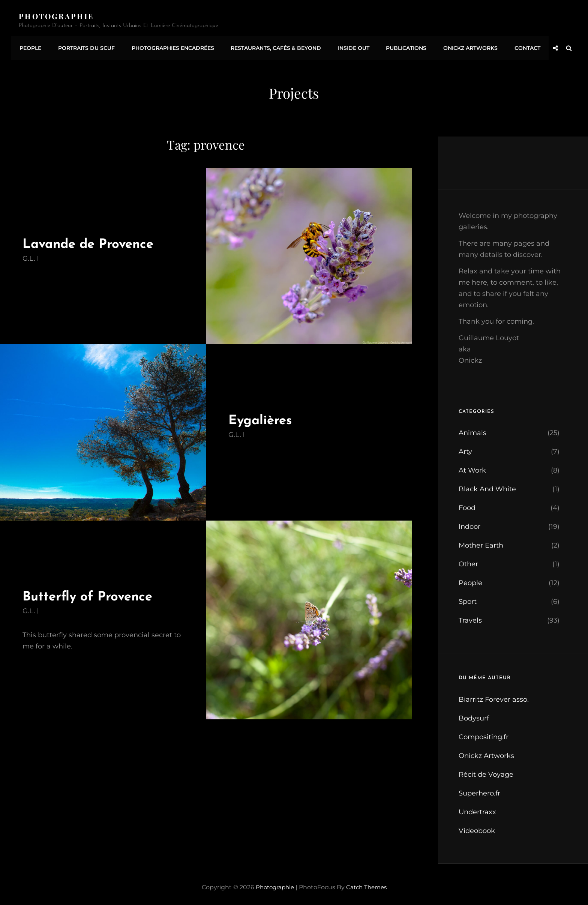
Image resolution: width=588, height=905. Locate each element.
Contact (514, 46)
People (30, 46)
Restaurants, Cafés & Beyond (270, 46)
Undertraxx (477, 809)
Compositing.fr (484, 734)
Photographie (57, 16)
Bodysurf (474, 715)
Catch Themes (368, 884)
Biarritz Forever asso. (494, 696)
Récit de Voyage (486, 771)
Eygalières (263, 417)
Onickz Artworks (459, 46)
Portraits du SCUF (84, 46)
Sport (468, 599)
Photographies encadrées (168, 46)
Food (467, 505)
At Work (472, 467)
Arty (465, 449)
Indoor (469, 524)
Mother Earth (481, 542)
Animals (472, 430)
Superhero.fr (479, 790)
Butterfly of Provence (92, 594)
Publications (397, 46)
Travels (470, 617)
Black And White (487, 486)
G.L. (29, 255)
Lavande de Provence (93, 241)
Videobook (477, 827)
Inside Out (346, 46)
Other (468, 561)
